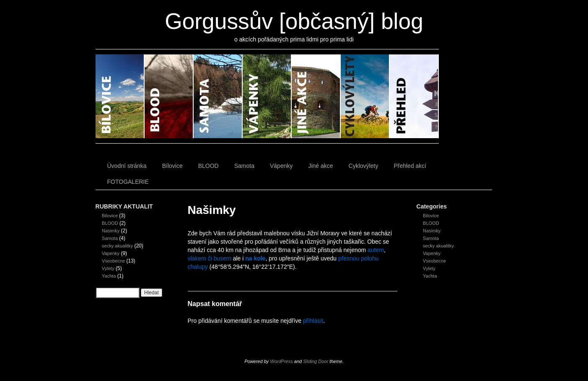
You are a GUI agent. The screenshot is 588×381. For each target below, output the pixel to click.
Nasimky (111, 231)
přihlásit (313, 321)
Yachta (109, 276)
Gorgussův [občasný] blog (294, 21)
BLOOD (169, 96)
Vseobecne (113, 261)
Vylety (108, 268)
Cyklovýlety (365, 96)
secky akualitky (117, 246)
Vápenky (267, 96)
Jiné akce (316, 96)
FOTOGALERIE (128, 182)
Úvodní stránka (127, 166)
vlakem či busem (210, 258)
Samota (218, 96)
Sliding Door (316, 361)
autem (376, 250)
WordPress (281, 361)
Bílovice (120, 96)
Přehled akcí (414, 96)
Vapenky (111, 253)
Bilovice (110, 216)
